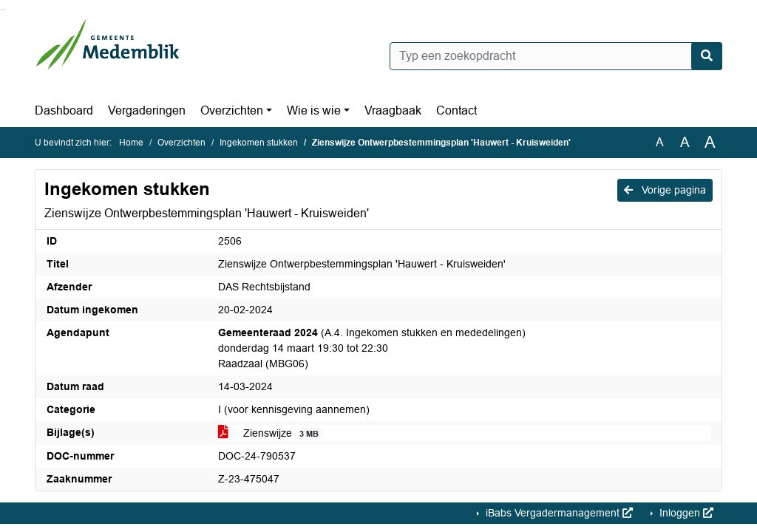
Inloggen (685, 513)
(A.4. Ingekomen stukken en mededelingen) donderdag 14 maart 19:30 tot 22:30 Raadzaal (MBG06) (372, 348)
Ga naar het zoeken (2, 9)
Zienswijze (271, 433)
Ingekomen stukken (259, 143)
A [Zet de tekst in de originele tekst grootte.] (660, 142)
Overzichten (232, 110)
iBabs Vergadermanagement (558, 513)
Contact (456, 110)
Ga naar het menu (4, 9)
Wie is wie (314, 110)
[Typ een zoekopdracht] (556, 56)
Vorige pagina (665, 190)
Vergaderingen (147, 110)
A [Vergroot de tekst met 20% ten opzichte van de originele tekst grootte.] (685, 142)
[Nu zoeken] (707, 56)
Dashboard (64, 110)
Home (131, 143)
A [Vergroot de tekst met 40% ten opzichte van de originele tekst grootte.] (710, 143)
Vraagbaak (393, 110)
